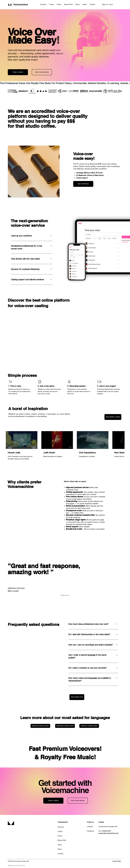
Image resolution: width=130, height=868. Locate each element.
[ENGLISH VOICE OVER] (40, 726)
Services (61, 827)
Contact (60, 854)
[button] (43, 4)
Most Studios (21, 865)
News (60, 849)
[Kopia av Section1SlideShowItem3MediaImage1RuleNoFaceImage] (67, 595)
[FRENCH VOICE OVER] (89, 726)
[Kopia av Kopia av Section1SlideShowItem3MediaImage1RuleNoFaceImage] (68, 595)
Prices (60, 836)
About (60, 845)
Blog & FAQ (62, 840)
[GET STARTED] (83, 184)
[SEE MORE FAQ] (77, 697)
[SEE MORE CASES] (113, 417)
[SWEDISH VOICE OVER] (65, 726)
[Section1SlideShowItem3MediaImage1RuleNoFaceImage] (65, 595)
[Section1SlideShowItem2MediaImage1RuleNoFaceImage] (64, 595)
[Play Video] (22, 440)
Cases (60, 831)
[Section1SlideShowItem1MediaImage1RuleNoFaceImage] (62, 595)
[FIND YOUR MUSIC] (42, 72)
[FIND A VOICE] (18, 72)
